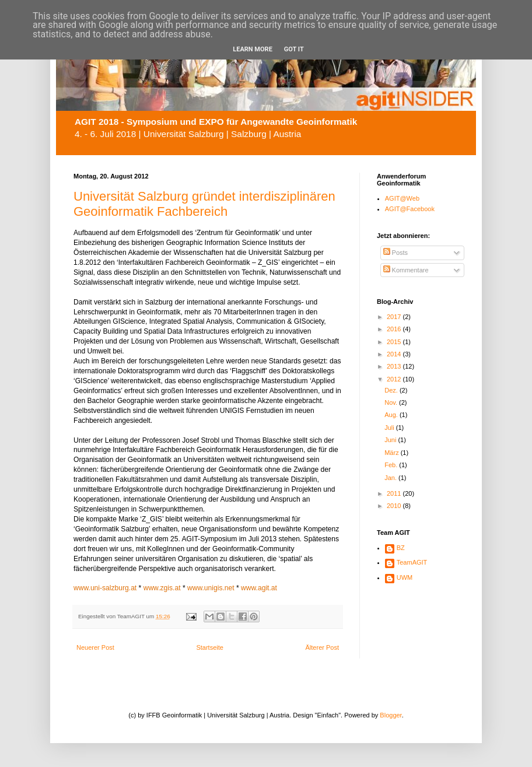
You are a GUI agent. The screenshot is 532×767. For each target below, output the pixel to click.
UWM (405, 577)
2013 (395, 366)
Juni (391, 440)
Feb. (392, 465)
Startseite (209, 647)
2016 (395, 329)
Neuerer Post (95, 647)
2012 (395, 379)
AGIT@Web (402, 198)
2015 (395, 342)
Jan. (391, 478)
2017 (395, 317)
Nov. (392, 402)
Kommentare (406, 270)
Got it (294, 49)
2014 (395, 354)
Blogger (391, 715)
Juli (390, 428)
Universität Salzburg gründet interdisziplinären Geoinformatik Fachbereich (204, 204)
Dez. (392, 390)
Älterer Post (322, 647)
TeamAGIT (412, 562)
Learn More (253, 49)
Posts (396, 253)
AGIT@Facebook (410, 209)
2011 (395, 493)
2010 (395, 506)
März (393, 453)
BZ (401, 548)
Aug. (392, 415)
